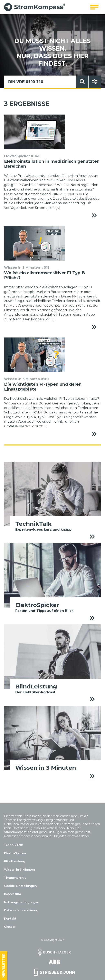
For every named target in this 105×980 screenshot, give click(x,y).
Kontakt (10, 919)
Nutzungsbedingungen (22, 902)
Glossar (10, 927)
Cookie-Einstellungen (20, 886)
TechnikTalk (13, 845)
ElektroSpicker (15, 853)
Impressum (12, 894)
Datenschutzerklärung (21, 910)
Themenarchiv (15, 878)
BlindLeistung (15, 861)
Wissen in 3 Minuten (20, 870)
